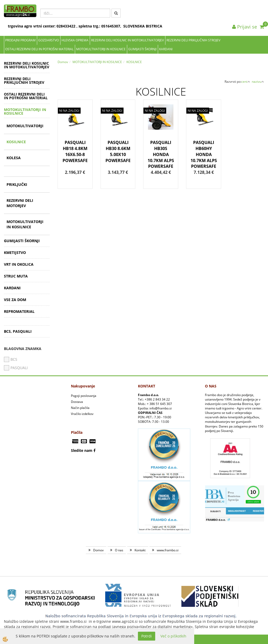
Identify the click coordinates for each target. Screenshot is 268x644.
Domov (63, 62)
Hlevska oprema (75, 40)
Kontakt (140, 550)
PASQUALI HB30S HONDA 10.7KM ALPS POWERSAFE (161, 154)
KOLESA (14, 158)
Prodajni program (20, 40)
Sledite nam (82, 450)
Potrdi (147, 636)
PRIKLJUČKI (17, 184)
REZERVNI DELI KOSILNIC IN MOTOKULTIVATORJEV (127, 40)
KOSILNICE (16, 142)
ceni (246, 82)
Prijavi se (245, 27)
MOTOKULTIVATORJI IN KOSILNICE (101, 49)
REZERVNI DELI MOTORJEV (20, 203)
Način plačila (80, 408)
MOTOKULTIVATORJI (25, 126)
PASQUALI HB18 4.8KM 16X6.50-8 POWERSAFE (75, 151)
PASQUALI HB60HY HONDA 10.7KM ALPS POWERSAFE (204, 154)
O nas (119, 550)
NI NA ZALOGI (69, 111)
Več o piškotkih (173, 636)
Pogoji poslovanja (84, 396)
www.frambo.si (168, 550)
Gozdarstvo (49, 40)
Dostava (77, 402)
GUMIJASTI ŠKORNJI (142, 49)
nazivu (258, 82)
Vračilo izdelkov (82, 414)
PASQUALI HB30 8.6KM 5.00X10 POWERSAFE (118, 151)
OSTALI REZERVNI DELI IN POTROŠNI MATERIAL (39, 49)
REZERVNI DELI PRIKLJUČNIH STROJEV (193, 40)
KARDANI (166, 49)
